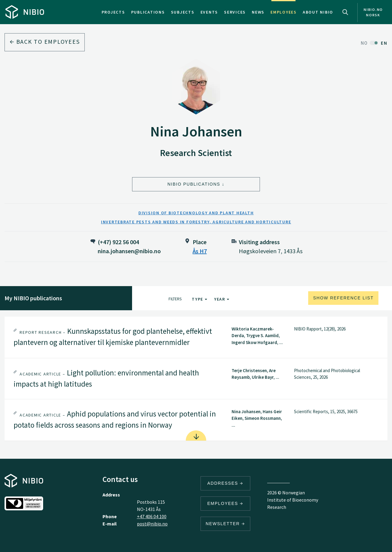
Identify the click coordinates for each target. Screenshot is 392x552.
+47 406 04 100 (152, 516)
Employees (284, 12)
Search (345, 12)
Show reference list (343, 298)
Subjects (183, 12)
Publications (148, 12)
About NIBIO (318, 12)
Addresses (226, 483)
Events (209, 12)
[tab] (196, 337)
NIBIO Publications (194, 184)
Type (199, 299)
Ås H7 (200, 251)
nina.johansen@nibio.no (129, 251)
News (258, 12)
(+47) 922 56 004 (118, 242)
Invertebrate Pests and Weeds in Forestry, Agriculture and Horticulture (196, 222)
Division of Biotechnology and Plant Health (196, 213)
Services (235, 12)
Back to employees (45, 41)
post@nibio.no (152, 524)
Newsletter (225, 524)
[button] (196, 337)
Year (222, 299)
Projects (113, 12)
